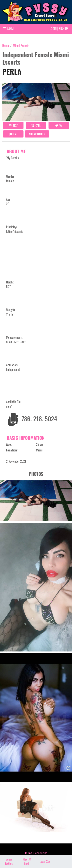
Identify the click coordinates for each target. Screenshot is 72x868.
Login (53, 29)
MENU (9, 29)
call (36, 125)
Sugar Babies (37, 134)
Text (13, 125)
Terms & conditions (36, 853)
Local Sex (45, 861)
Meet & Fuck (27, 861)
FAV (59, 125)
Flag (13, 134)
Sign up (64, 29)
